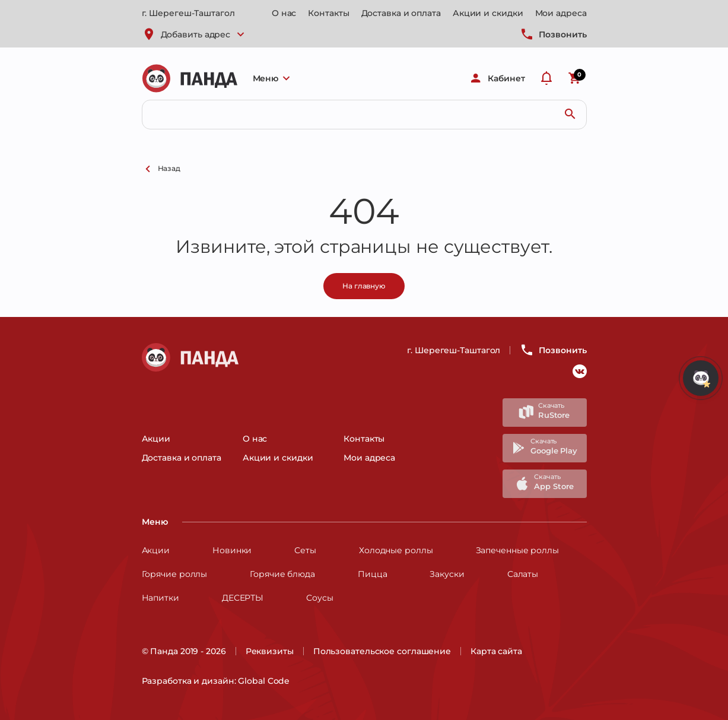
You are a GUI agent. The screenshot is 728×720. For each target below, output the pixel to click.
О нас (284, 13)
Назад (161, 169)
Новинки (232, 550)
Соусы (320, 598)
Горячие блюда (282, 574)
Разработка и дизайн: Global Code (216, 681)
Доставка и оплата (401, 13)
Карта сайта (496, 651)
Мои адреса (561, 13)
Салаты (523, 574)
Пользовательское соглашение (382, 651)
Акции (156, 439)
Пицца (373, 574)
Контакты (328, 13)
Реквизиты (270, 651)
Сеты (305, 550)
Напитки (160, 598)
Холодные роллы (396, 550)
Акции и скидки (488, 13)
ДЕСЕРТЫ (243, 598)
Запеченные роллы (517, 550)
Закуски (447, 574)
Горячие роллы (175, 574)
